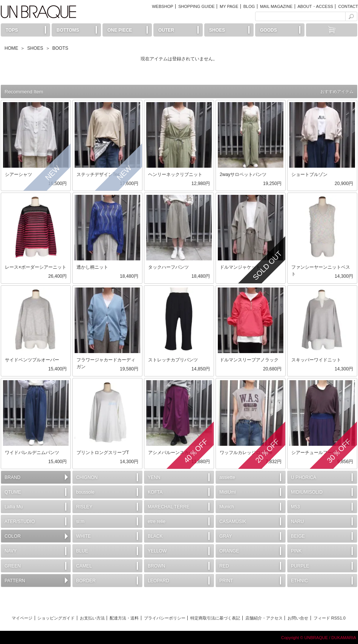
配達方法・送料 (124, 618)
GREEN (13, 566)
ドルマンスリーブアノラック (249, 360)
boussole (85, 492)
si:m (80, 522)
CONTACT (348, 6)
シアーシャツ (18, 174)
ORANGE (229, 551)
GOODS (268, 30)
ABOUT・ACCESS (315, 6)
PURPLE (300, 566)
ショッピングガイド (56, 618)
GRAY (226, 536)
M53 (295, 507)
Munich (227, 507)
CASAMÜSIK (233, 522)
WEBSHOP (162, 6)
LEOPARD (158, 581)
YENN (154, 477)
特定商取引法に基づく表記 (215, 618)
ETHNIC (299, 581)
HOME (11, 48)
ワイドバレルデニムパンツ (32, 453)
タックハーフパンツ (168, 267)
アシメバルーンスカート (173, 453)
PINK (296, 551)
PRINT (226, 581)
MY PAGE (229, 6)
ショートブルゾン (309, 174)
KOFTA (155, 492)
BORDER (86, 581)
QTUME (13, 492)
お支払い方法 (92, 618)
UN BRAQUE (38, 12)
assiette (227, 477)
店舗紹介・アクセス (264, 618)
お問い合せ (298, 618)
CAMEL (84, 566)
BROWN (156, 566)
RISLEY (84, 507)
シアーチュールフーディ (316, 453)
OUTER (166, 30)
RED (224, 566)
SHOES (217, 30)
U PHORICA (304, 477)
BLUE (82, 551)
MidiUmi (228, 492)
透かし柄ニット (92, 267)
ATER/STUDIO (20, 522)
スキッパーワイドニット (316, 360)
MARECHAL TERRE (169, 507)
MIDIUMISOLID (307, 492)
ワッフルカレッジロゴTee (246, 453)
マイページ (22, 618)
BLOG (249, 6)
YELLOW (157, 551)
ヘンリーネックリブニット (175, 174)
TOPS (12, 30)
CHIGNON (87, 477)
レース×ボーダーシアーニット (36, 267)
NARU (297, 522)
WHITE (83, 536)
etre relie (157, 522)
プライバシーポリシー (165, 618)
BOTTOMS (68, 30)
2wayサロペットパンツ (243, 174)
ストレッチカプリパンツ (173, 360)
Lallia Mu (14, 507)
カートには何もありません (332, 30)
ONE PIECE (120, 30)
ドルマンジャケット (240, 267)
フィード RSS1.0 (330, 618)
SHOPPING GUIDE (196, 6)
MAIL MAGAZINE (276, 6)
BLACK (155, 536)
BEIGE (298, 536)
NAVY (11, 551)
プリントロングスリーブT (103, 453)
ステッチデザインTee (98, 174)
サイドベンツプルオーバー (32, 360)
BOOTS (60, 48)
